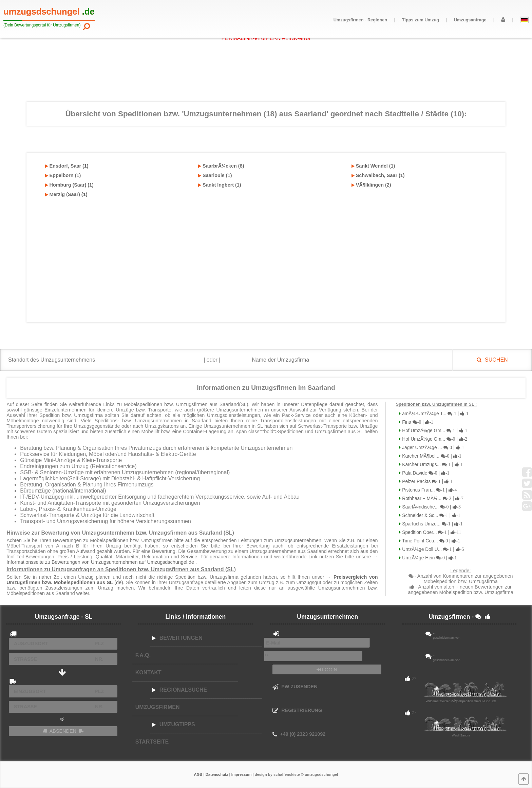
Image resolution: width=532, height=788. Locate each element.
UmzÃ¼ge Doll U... (432, 549)
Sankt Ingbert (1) (220, 185)
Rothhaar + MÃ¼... (432, 498)
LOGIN (327, 670)
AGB (198, 774)
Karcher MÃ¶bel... (431, 456)
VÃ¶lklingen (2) (371, 185)
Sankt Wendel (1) (373, 166)
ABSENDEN (63, 731)
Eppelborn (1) (63, 175)
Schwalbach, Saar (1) (378, 175)
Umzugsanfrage (470, 20)
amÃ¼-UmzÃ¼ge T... (434, 414)
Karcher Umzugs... (432, 465)
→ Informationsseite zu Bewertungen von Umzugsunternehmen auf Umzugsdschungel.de (192, 559)
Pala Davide (425, 473)
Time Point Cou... (430, 541)
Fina (417, 422)
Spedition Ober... (431, 532)
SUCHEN (492, 360)
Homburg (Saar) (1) (69, 185)
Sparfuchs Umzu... (432, 524)
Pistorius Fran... (429, 490)
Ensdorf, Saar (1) (67, 166)
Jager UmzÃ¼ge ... (432, 448)
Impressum (242, 774)
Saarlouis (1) (215, 175)
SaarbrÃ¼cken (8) (221, 166)
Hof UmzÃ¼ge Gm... (434, 431)
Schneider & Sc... (430, 515)
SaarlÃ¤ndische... (431, 507)
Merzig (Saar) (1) (66, 194)
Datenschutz (217, 774)
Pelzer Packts (427, 482)
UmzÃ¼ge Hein (429, 558)
